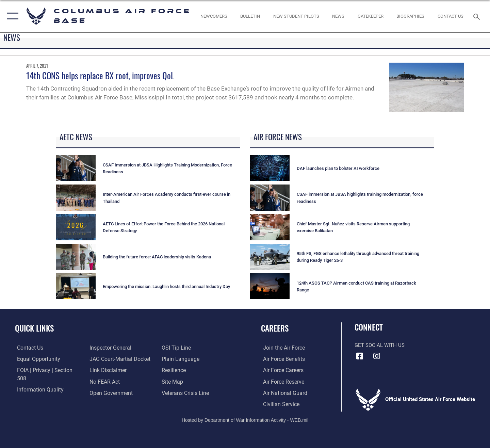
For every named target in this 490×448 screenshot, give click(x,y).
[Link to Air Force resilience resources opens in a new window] (174, 359)
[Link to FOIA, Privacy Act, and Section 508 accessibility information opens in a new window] (46, 370)
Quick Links (34, 328)
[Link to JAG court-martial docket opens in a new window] (118, 348)
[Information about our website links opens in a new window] (107, 359)
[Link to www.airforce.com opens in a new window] (281, 348)
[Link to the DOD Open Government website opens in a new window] (109, 381)
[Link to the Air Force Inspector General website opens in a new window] (35, 392)
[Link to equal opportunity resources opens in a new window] (35, 359)
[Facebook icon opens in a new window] (360, 356)
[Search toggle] (478, 16)
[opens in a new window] (370, 16)
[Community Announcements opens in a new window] (250, 16)
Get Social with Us (380, 345)
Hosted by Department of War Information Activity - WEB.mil (245, 419)
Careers (275, 328)
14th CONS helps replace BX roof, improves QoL (100, 75)
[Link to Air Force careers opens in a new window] (281, 370)
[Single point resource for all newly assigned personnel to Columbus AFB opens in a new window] (214, 16)
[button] (11, 16)
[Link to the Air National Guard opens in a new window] (282, 392)
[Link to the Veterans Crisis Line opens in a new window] (185, 381)
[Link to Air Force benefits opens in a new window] (281, 359)
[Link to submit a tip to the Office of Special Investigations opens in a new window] (102, 392)
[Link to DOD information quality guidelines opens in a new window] (37, 381)
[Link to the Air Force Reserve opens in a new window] (281, 381)
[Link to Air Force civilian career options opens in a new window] (278, 403)
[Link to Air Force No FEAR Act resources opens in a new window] (104, 370)
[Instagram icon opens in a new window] (377, 356)
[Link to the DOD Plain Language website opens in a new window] (179, 348)
